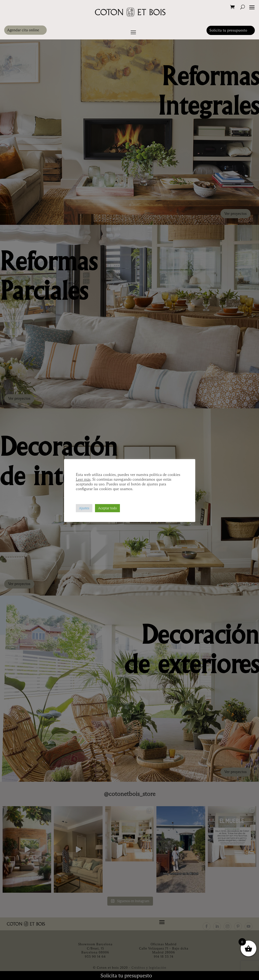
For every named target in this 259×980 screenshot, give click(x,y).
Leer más (83, 479)
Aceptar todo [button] (107, 508)
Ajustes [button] (84, 508)
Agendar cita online (23, 30)
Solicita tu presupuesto (228, 30)
